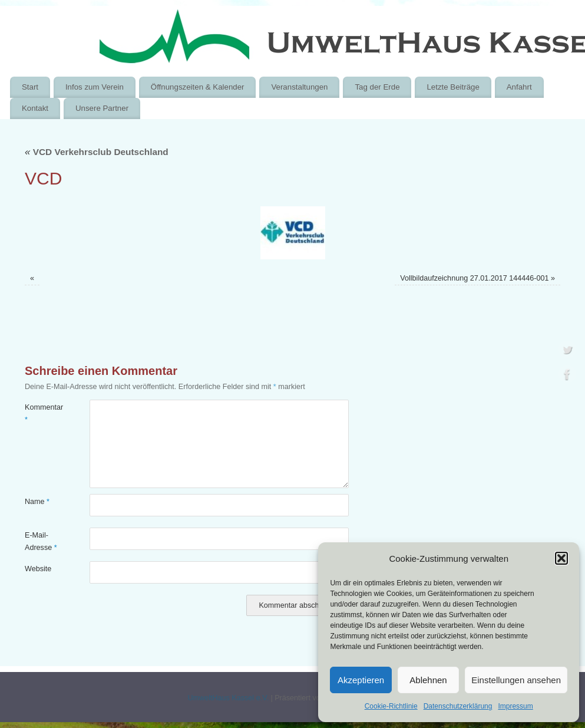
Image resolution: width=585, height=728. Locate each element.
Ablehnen (428, 680)
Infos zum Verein (95, 87)
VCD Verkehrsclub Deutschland (97, 152)
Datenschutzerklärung (458, 706)
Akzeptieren (361, 680)
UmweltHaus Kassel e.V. (228, 698)
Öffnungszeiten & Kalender (198, 87)
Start (30, 87)
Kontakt (35, 108)
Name (37, 502)
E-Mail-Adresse (41, 541)
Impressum (515, 706)
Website (38, 569)
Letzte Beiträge (453, 87)
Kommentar (41, 414)
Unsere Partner (102, 108)
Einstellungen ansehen (516, 680)
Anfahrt (519, 87)
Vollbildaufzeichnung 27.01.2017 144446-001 (474, 278)
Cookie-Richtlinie (391, 706)
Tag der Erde (377, 87)
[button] (561, 558)
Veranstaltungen (299, 87)
